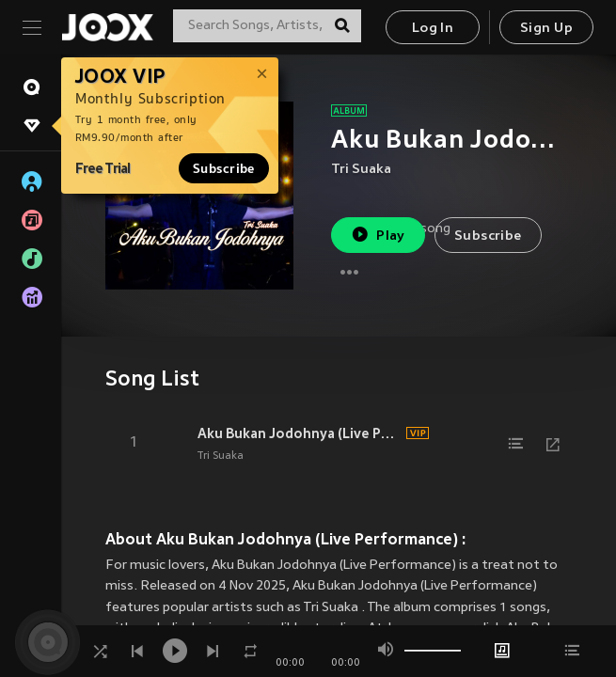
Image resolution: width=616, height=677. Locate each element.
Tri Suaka (361, 170)
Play (378, 235)
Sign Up (546, 29)
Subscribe (224, 168)
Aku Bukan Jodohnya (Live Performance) (299, 433)
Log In (433, 29)
